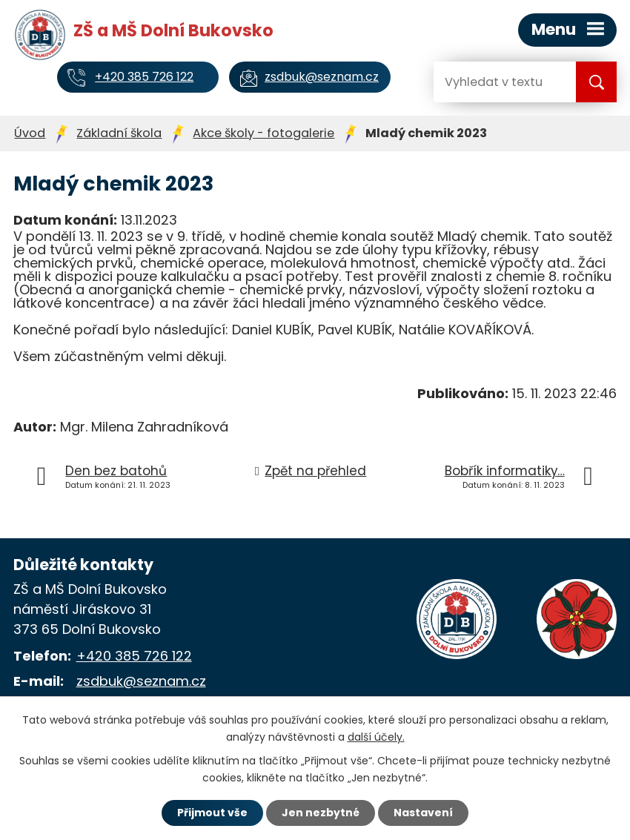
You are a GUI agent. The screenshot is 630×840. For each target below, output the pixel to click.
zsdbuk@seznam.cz (141, 681)
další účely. (376, 737)
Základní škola (119, 133)
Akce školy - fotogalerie (263, 133)
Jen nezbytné (321, 813)
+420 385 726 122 (134, 656)
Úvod (30, 133)
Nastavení (423, 813)
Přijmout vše (212, 813)
